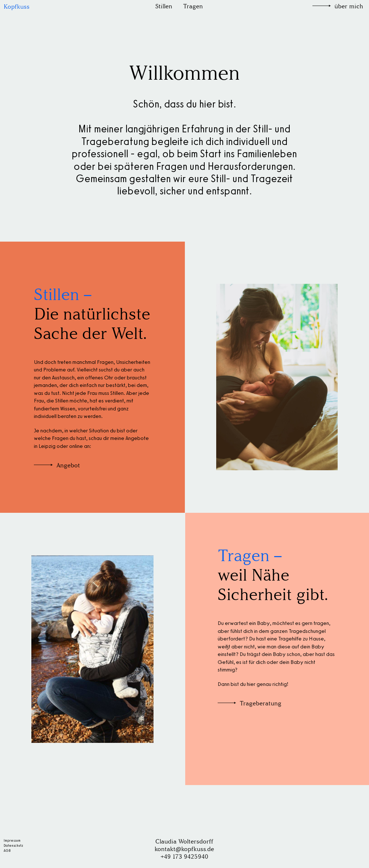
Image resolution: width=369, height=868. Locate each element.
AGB (7, 851)
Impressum (12, 840)
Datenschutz (13, 845)
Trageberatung (261, 703)
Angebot (68, 465)
